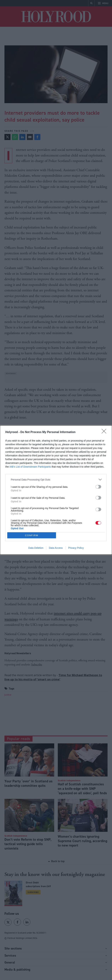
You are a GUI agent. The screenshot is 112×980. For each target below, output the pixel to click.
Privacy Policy (76, 548)
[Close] (105, 432)
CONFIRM (32, 535)
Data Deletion (36, 548)
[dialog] (56, 490)
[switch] (98, 487)
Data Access (56, 548)
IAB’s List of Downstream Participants (30, 467)
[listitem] (56, 480)
